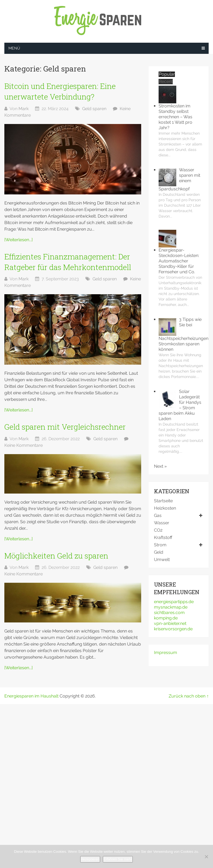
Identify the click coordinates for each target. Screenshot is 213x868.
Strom (160, 545)
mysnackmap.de (171, 607)
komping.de (166, 618)
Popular (167, 74)
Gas (158, 515)
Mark (24, 109)
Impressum (166, 652)
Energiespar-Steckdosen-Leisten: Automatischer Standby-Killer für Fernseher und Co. (179, 261)
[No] (206, 857)
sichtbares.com (169, 613)
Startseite (163, 501)
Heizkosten (165, 508)
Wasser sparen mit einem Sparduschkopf (179, 179)
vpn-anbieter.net (170, 623)
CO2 (158, 530)
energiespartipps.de (174, 602)
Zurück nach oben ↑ (189, 696)
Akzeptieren (90, 859)
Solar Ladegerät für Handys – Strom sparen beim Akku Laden (180, 405)
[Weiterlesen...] (18, 240)
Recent (166, 81)
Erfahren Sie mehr (118, 859)
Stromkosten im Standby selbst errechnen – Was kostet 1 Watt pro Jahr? (175, 117)
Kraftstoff (163, 537)
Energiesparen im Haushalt (31, 696)
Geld (159, 552)
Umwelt (162, 559)
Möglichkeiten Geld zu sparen (56, 556)
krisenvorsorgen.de (173, 629)
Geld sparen (94, 109)
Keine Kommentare (24, 445)
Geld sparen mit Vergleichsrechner (65, 427)
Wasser (162, 523)
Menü (14, 48)
